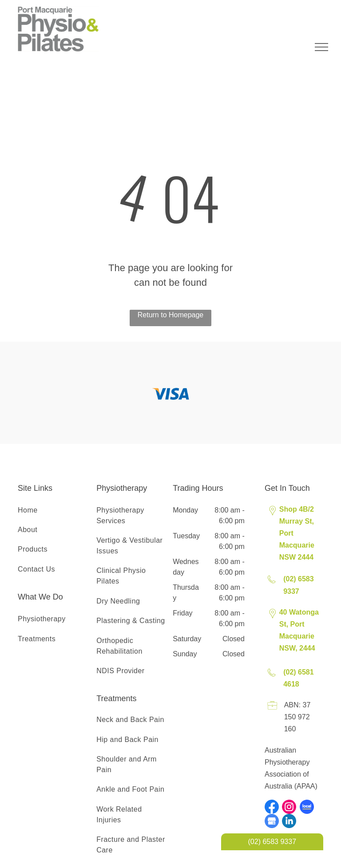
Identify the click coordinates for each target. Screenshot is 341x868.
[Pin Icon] (273, 515)
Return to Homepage (171, 315)
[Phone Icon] (272, 584)
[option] (170, 394)
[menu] (321, 47)
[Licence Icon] (272, 710)
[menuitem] (54, 510)
